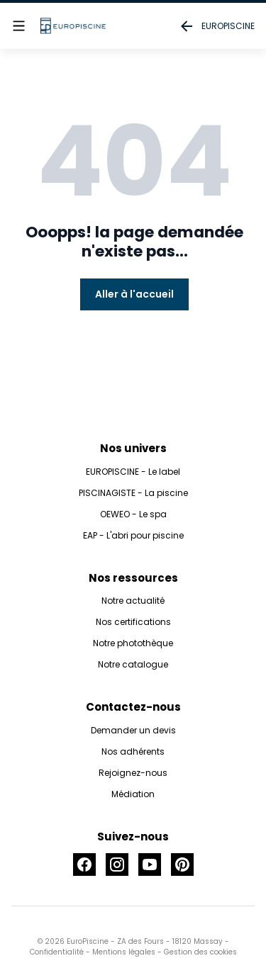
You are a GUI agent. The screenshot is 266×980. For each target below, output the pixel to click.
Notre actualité (133, 601)
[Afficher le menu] (19, 26)
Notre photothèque (133, 643)
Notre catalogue (133, 664)
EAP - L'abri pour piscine (133, 535)
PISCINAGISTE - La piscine (133, 493)
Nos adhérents (133, 751)
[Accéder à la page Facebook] (84, 864)
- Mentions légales (120, 952)
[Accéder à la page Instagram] (117, 864)
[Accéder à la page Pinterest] (182, 864)
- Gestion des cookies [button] (196, 952)
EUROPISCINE (216, 26)
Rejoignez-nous (133, 773)
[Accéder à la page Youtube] (150, 864)
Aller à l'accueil (134, 294)
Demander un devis (133, 730)
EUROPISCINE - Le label (133, 472)
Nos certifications (133, 622)
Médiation (133, 794)
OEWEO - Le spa (133, 514)
